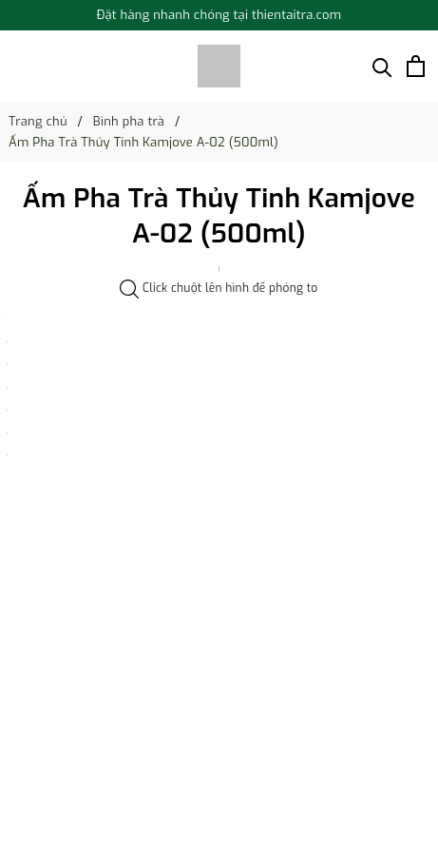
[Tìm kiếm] (382, 66)
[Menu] (18, 66)
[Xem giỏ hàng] (416, 66)
